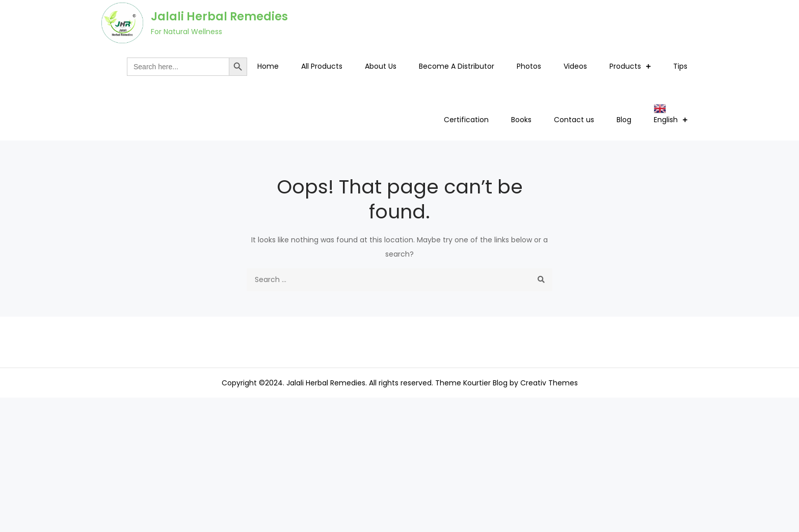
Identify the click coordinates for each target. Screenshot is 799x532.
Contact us (574, 120)
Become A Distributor (457, 66)
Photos (529, 66)
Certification (466, 120)
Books (521, 120)
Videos (575, 66)
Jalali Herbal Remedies (219, 17)
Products (625, 66)
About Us (381, 66)
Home (268, 66)
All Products (322, 66)
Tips (680, 66)
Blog (624, 120)
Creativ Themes (549, 383)
